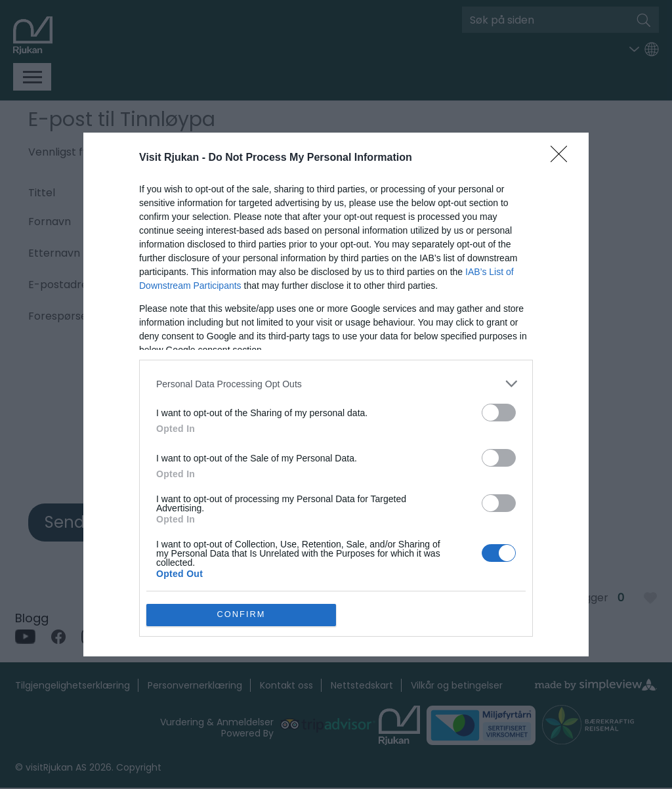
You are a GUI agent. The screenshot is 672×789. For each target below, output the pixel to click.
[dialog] (336, 394)
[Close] (563, 158)
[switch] (499, 413)
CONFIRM (241, 615)
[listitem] (336, 384)
